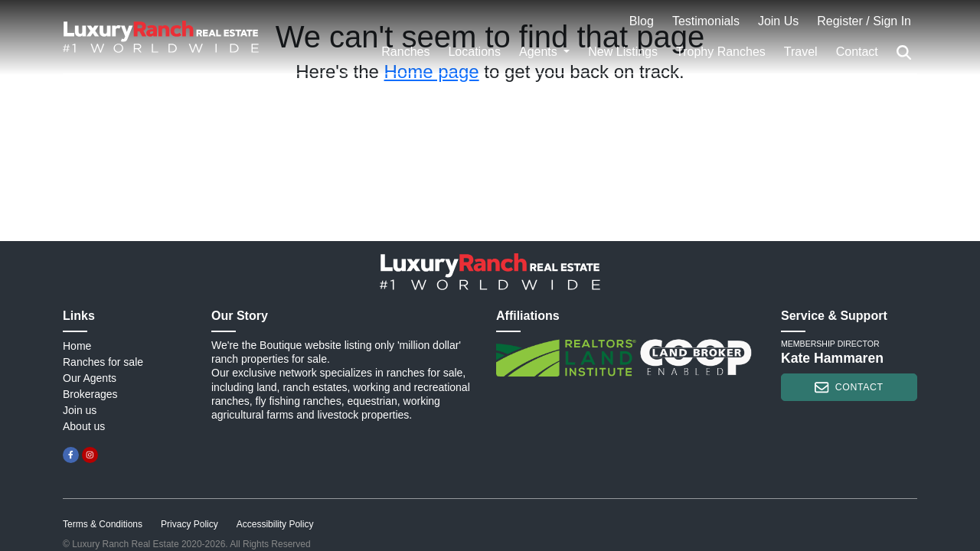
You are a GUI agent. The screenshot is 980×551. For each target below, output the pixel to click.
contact (849, 387)
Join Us (778, 21)
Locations (474, 52)
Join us (80, 410)
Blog (642, 21)
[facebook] (71, 455)
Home (77, 346)
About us (84, 426)
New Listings (623, 52)
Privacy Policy (189, 524)
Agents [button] (540, 52)
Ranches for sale (103, 362)
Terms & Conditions (103, 524)
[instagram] (90, 455)
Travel (801, 52)
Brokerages (90, 394)
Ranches (405, 52)
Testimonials (706, 21)
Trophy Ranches (721, 52)
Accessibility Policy (275, 524)
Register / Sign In (864, 21)
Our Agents (90, 378)
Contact (857, 52)
